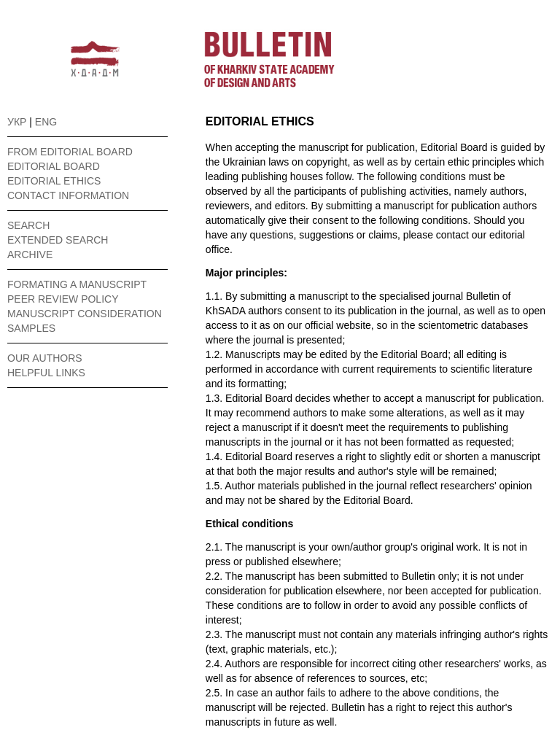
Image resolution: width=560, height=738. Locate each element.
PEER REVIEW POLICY (63, 299)
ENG (46, 122)
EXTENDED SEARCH (58, 240)
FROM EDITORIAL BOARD (70, 152)
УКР (17, 122)
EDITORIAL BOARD (54, 166)
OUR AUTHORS (45, 358)
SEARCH (28, 225)
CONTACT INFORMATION (68, 195)
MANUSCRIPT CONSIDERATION (85, 314)
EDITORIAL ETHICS (54, 181)
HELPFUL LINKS (46, 373)
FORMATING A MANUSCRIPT (77, 284)
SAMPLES (31, 328)
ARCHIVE (30, 255)
